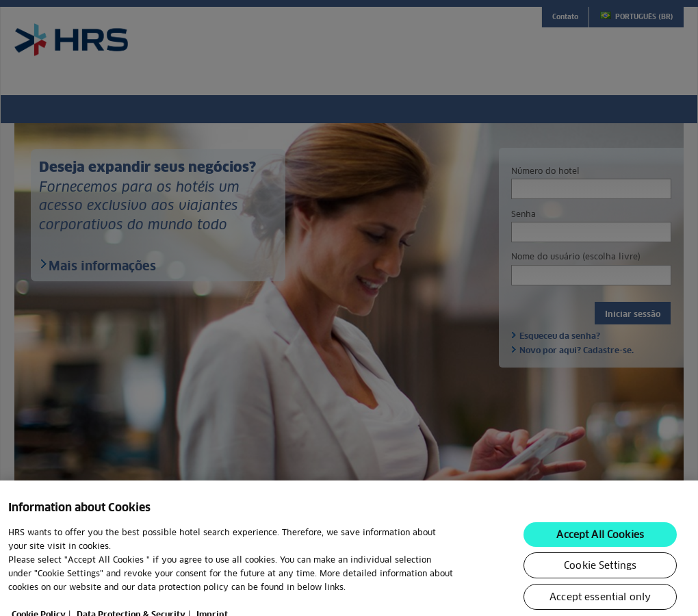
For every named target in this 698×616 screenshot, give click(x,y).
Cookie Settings (600, 571)
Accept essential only (600, 602)
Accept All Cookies (600, 540)
